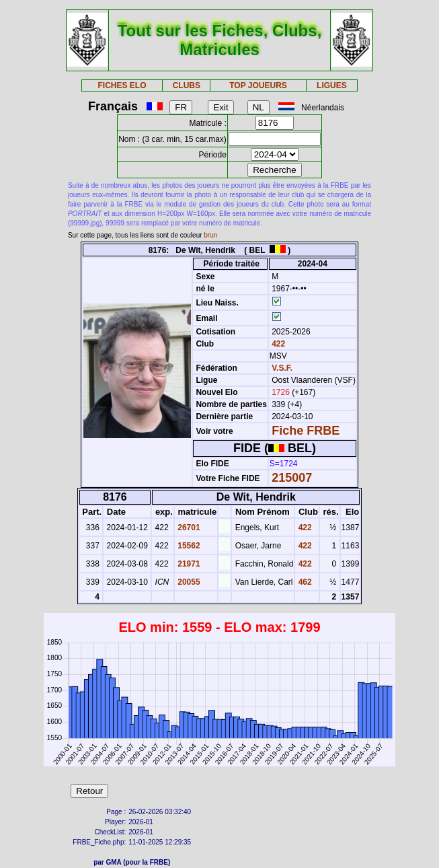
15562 (188, 546)
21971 (188, 564)
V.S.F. (282, 368)
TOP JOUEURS (258, 85)
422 (277, 344)
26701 (188, 528)
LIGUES (332, 85)
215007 (292, 478)
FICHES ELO (122, 85)
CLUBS (187, 85)
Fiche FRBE (306, 431)
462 (304, 582)
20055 (188, 582)
